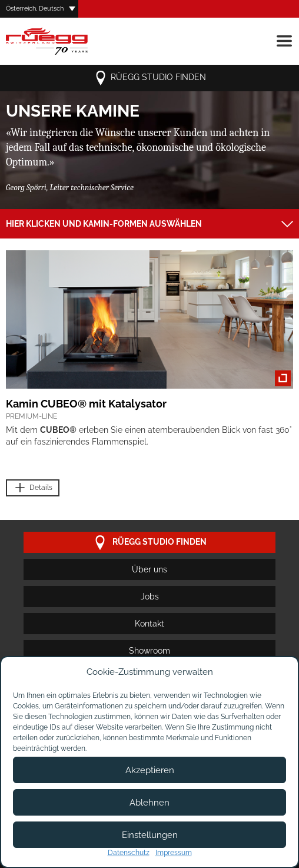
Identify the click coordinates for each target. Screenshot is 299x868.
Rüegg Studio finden (150, 78)
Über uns (149, 569)
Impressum (174, 853)
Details (33, 488)
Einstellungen (150, 835)
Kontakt (149, 624)
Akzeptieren (150, 770)
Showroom (149, 651)
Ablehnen (149, 803)
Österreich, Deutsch (35, 9)
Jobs (150, 597)
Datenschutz (129, 853)
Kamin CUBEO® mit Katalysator (86, 404)
